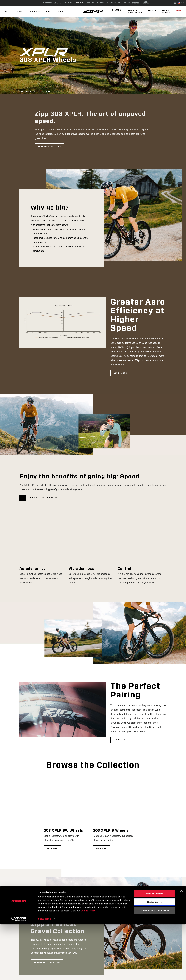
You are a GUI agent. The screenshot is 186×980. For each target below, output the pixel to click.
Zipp (21, 91)
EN (181, 3)
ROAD (7, 11)
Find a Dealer (167, 11)
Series (36, 91)
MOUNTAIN (33, 11)
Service (154, 11)
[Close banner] (181, 946)
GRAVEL (19, 11)
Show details (45, 974)
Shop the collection (50, 147)
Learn (56, 11)
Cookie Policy (88, 966)
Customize (154, 957)
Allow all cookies (154, 949)
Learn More (120, 373)
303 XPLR (46, 91)
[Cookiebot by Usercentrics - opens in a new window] (19, 974)
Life (45, 11)
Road (29, 91)
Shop (179, 11)
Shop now (52, 849)
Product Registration (138, 11)
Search (122, 11)
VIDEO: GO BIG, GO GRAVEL (44, 498)
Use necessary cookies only (154, 966)
